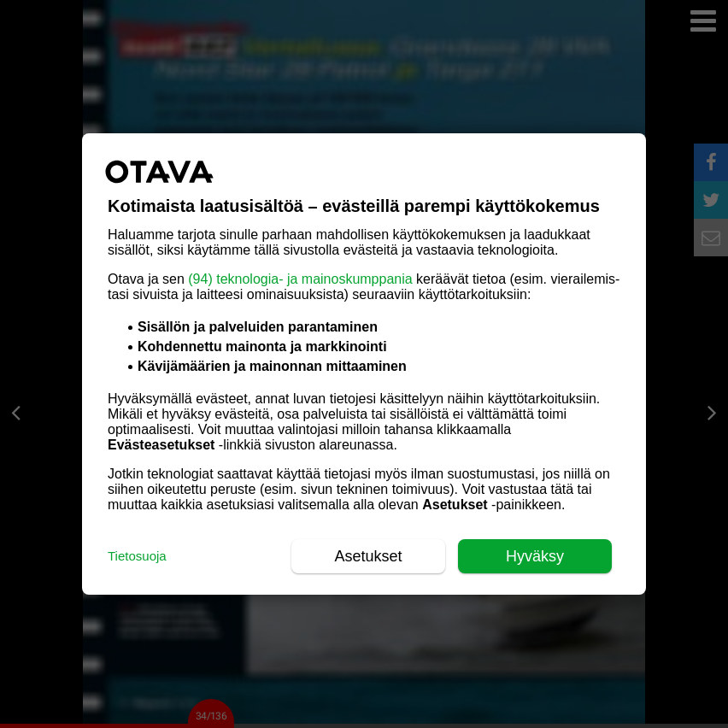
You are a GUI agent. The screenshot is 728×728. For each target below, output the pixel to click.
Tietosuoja (137, 556)
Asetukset (368, 556)
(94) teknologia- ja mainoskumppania (300, 279)
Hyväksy (535, 556)
